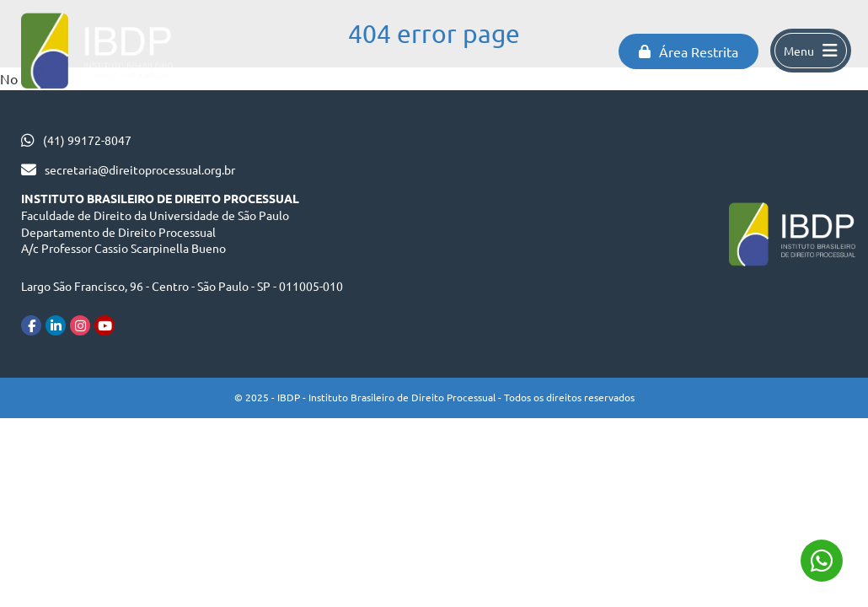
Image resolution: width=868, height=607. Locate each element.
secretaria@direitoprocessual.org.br (140, 169)
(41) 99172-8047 (87, 140)
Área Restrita (689, 51)
